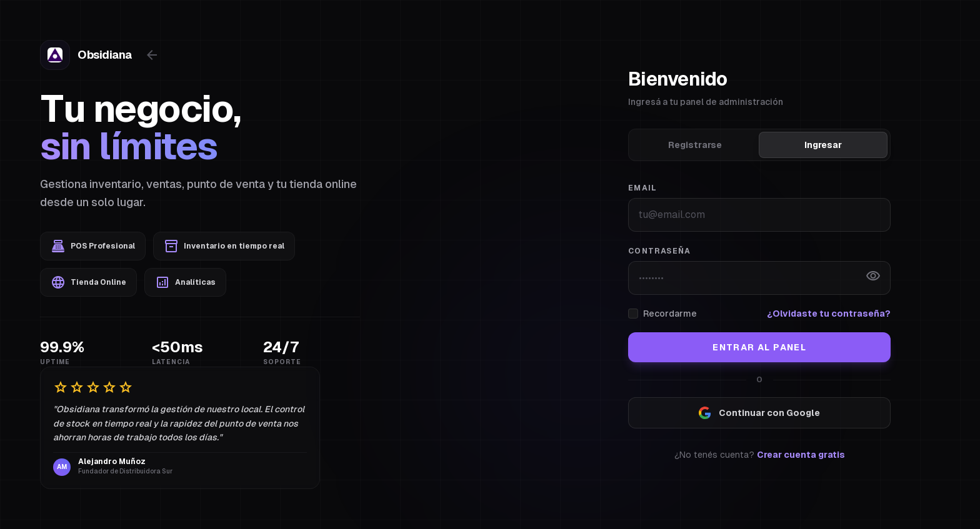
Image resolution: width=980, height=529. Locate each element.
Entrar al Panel (759, 347)
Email (642, 188)
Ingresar (823, 145)
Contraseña (659, 251)
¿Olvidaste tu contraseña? (829, 314)
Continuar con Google (759, 413)
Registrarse (695, 145)
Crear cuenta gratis (801, 455)
